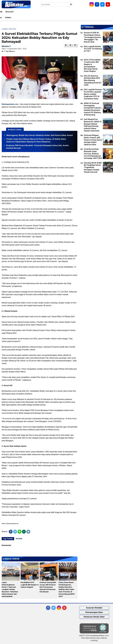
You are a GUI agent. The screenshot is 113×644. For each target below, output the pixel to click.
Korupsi (17, 17)
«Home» (5, 29)
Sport (26, 17)
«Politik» (12, 29)
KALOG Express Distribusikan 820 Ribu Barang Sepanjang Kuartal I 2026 (93, 80)
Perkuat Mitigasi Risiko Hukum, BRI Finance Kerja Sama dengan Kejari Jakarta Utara (93, 140)
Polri (85, 12)
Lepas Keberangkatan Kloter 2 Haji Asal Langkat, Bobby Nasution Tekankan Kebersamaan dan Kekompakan (10, 589)
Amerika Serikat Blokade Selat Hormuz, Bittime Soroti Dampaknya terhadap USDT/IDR (93, 154)
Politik (93, 12)
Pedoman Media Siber (94, 617)
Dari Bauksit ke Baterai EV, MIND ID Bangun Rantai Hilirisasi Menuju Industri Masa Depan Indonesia (93, 125)
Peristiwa (18, 12)
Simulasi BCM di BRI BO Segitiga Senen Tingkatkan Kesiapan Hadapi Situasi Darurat (93, 167)
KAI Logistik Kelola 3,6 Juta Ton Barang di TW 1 (93, 49)
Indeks (102, 17)
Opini (55, 17)
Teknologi (36, 17)
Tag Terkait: (8, 539)
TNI (79, 12)
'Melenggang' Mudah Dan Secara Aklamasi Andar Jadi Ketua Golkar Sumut (39, 135)
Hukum (71, 12)
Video (63, 17)
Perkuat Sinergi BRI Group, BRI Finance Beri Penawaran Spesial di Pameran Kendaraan (48, 587)
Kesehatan (59, 12)
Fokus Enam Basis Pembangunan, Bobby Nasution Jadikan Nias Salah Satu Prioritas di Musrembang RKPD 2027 (67, 589)
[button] (75, 45)
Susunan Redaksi (94, 608)
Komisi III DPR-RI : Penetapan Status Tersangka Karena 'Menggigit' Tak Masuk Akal (92, 37)
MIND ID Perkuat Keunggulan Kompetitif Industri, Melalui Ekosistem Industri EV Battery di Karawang (93, 109)
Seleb (47, 17)
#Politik (19, 539)
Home (8, 12)
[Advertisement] (97, 192)
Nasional (38, 12)
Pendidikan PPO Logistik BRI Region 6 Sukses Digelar (30, 585)
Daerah (48, 12)
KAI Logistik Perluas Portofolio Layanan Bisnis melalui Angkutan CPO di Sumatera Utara (93, 94)
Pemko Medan (75, 17)
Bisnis (8, 17)
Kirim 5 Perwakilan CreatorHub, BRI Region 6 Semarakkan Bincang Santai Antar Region (92, 65)
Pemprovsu (90, 17)
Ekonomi (103, 12)
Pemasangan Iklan (94, 612)
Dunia (28, 12)
